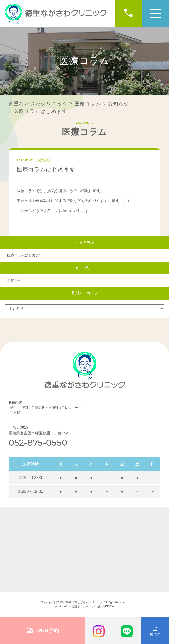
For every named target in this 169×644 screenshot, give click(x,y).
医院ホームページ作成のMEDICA (93, 606)
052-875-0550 (38, 442)
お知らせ (43, 160)
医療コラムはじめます (25, 255)
